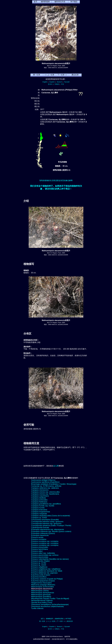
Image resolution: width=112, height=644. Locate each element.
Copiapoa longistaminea (41, 512)
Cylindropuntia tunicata (40, 527)
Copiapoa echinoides (39, 500)
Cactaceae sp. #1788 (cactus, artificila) (46, 486)
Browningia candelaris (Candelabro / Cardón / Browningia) (54, 484)
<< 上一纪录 (51, 621)
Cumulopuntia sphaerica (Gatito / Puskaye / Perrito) (51, 525)
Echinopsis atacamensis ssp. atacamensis (48, 529)
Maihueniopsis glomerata (41, 595)
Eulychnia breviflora (39, 577)
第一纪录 (42, 621)
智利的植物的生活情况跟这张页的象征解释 (56, 180)
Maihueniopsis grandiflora (41, 597)
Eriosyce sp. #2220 (39, 565)
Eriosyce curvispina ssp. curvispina (45, 541)
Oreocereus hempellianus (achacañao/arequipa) (50, 604)
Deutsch (59, 82)
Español (52, 82)
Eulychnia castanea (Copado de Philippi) (47, 579)
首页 (42, 619)
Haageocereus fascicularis (41, 583)
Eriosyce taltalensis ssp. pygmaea (44, 573)
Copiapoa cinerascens (40, 490)
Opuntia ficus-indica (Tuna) (42, 602)
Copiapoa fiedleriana (39, 502)
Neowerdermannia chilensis (42, 601)
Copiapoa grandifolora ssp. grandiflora (46, 504)
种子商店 (68, 619)
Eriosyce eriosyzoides (40, 547)
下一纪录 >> (61, 621)
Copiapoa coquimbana (40, 496)
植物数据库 (49, 619)
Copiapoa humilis (38, 508)
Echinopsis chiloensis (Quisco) (43, 533)
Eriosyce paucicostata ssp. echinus (45, 555)
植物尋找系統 (59, 619)
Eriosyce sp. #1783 (39, 563)
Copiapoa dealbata (38, 498)
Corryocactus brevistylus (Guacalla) (45, 520)
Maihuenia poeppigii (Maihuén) (43, 585)
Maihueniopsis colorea (40, 591)
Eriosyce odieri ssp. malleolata (43, 553)
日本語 (57, 84)
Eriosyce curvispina (39, 539)
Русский (67, 82)
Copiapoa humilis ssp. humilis (43, 506)
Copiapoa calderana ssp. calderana (45, 488)
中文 (63, 84)
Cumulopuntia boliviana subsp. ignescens (47, 522)
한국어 (50, 84)
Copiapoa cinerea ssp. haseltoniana (45, 494)
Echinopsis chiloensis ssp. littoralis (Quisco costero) (51, 531)
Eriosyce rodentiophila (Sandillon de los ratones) (50, 559)
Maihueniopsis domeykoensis (43, 593)
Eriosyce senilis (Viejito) (40, 561)
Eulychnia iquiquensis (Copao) (43, 581)
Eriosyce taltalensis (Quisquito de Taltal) (47, 571)
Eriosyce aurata (37, 537)
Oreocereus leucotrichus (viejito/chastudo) (48, 606)
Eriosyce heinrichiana (39, 549)
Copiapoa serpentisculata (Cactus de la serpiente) (51, 516)
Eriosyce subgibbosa (39, 567)
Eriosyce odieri (37, 551)
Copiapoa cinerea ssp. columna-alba (45, 492)
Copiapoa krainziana (39, 510)
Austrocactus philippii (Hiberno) (43, 480)
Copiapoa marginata (39, 514)
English (45, 82)
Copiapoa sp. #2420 (39, 518)
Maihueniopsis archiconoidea (42, 587)
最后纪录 (70, 621)
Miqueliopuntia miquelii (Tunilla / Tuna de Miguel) (50, 599)
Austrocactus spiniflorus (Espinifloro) (45, 482)
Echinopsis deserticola (40, 535)
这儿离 (56, 466)
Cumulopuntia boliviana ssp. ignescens (46, 524)
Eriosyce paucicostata (40, 557)
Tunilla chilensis (37, 608)
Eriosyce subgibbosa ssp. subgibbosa (46, 569)
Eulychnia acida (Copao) (41, 575)
